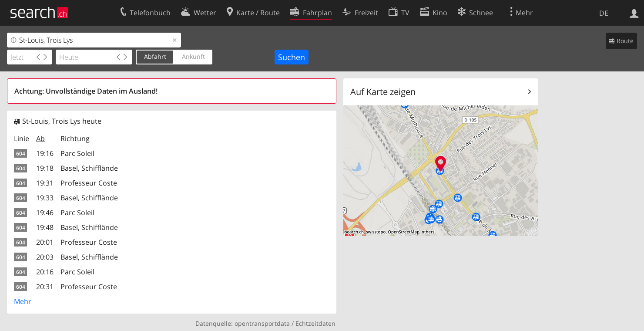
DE (604, 13)
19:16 (45, 153)
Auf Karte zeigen (383, 92)
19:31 (45, 183)
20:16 (45, 272)
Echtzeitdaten (315, 323)
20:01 (45, 242)
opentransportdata (262, 323)
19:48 (45, 227)
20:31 (45, 287)
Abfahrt (155, 56)
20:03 (45, 257)
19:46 (45, 213)
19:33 (45, 198)
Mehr (23, 301)
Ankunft (193, 56)
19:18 (45, 168)
